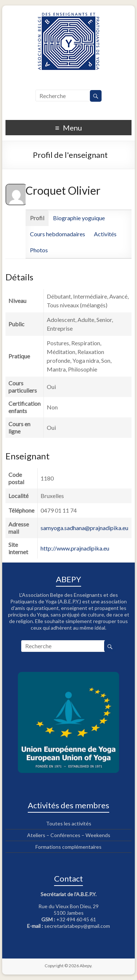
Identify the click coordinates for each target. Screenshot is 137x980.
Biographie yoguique (79, 218)
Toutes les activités (69, 823)
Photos (39, 250)
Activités (105, 234)
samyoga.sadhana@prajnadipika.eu (84, 528)
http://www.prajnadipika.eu (75, 548)
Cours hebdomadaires (58, 234)
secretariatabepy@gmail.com (77, 926)
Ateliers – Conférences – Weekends (69, 835)
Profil (37, 218)
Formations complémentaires (68, 847)
